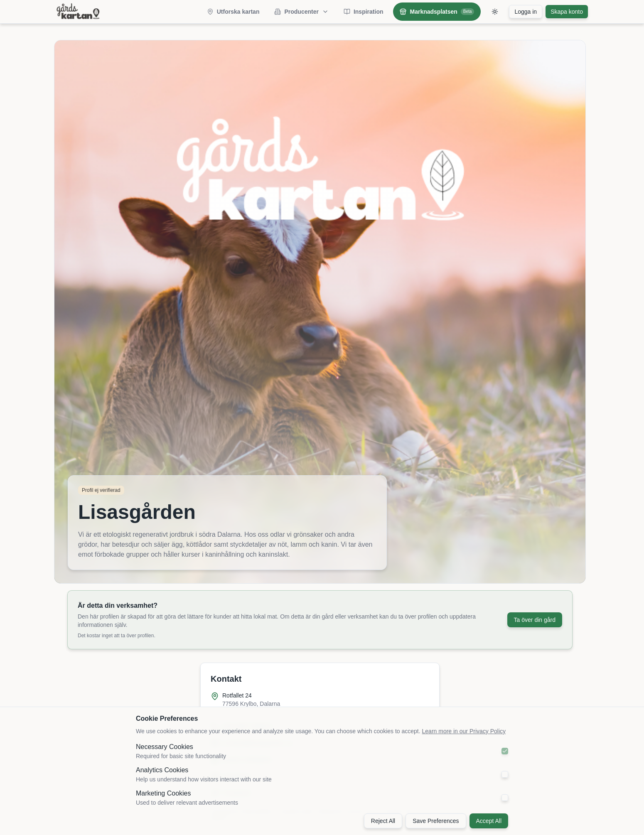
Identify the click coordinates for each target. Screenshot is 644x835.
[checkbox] (505, 751)
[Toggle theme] (495, 12)
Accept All (489, 821)
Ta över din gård (535, 620)
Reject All (383, 821)
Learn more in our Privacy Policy (464, 731)
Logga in (526, 12)
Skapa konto (567, 12)
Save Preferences (436, 821)
